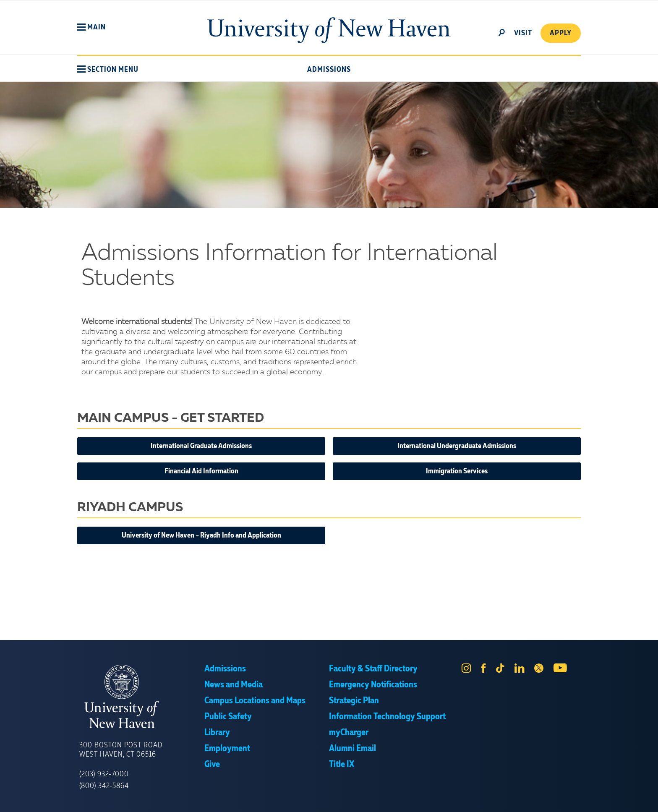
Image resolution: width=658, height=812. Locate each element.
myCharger (349, 733)
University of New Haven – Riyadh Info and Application (201, 535)
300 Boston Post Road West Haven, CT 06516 (121, 750)
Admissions (329, 70)
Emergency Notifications (373, 685)
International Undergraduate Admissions (457, 446)
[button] (91, 27)
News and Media (234, 685)
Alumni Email (352, 749)
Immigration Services (457, 471)
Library (217, 733)
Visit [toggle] (523, 33)
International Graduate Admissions (201, 446)
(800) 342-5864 (104, 786)
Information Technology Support (387, 717)
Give (212, 765)
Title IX (342, 765)
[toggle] (502, 32)
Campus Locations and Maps (255, 701)
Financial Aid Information (201, 471)
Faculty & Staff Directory (373, 669)
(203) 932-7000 (104, 774)
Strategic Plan (354, 701)
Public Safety (228, 717)
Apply (561, 33)
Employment (227, 749)
